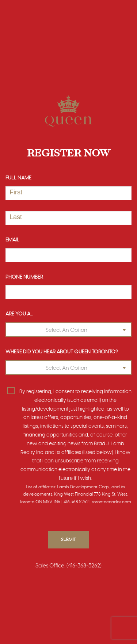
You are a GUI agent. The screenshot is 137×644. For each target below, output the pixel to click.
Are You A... (19, 314)
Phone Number (24, 277)
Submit (68, 540)
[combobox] (68, 330)
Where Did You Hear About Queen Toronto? (62, 352)
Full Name (18, 178)
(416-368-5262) (84, 566)
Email (12, 240)
